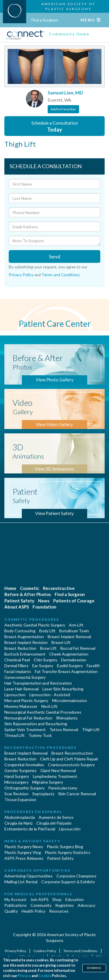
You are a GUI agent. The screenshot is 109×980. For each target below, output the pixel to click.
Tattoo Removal (64, 729)
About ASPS (17, 607)
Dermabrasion (74, 660)
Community (41, 905)
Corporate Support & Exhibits (68, 882)
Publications (16, 905)
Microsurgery (16, 782)
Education (75, 899)
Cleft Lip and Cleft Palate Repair (69, 759)
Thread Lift (15, 735)
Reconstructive (59, 588)
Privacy (24, 976)
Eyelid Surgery (70, 666)
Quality (11, 911)
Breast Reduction (20, 648)
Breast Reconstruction (72, 753)
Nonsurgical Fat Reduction (28, 718)
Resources (59, 911)
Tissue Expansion (20, 799)
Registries (65, 905)
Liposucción (70, 829)
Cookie (45, 976)
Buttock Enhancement (25, 654)
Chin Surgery (45, 660)
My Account (15, 899)
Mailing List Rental (21, 882)
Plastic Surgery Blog (65, 847)
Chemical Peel (17, 660)
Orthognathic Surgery (24, 788)
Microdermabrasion (69, 700)
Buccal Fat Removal (78, 648)
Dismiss (94, 968)
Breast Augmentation (24, 637)
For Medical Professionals (38, 894)
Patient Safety (19, 601)
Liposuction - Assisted (50, 695)
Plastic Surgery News (24, 847)
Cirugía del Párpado (54, 823)
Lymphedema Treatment (55, 776)
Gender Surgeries (20, 770)
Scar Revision (16, 794)
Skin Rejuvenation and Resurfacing (36, 724)
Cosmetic (30, 588)
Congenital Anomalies (24, 765)
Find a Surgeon (45, 20)
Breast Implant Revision (26, 642)
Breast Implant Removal (69, 637)
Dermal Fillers (16, 666)
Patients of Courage (74, 601)
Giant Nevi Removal (58, 770)
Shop (57, 899)
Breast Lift (61, 642)
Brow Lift (48, 648)
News (44, 601)
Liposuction (15, 695)
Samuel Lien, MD (65, 93)
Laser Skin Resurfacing (63, 689)
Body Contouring (20, 631)
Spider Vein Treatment (25, 729)
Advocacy (86, 905)
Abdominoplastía (20, 817)
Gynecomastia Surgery (25, 677)
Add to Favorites (63, 109)
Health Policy (33, 911)
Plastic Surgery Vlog (23, 852)
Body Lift (47, 631)
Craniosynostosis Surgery (71, 765)
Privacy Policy (21, 275)
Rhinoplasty (67, 718)
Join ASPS (39, 899)
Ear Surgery (43, 666)
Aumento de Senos (56, 817)
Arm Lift (76, 625)
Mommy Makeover (21, 706)
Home (10, 588)
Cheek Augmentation (69, 654)
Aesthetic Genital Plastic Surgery (35, 625)
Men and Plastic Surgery (26, 700)
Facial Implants (18, 671)
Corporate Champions (76, 876)
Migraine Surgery (48, 782)
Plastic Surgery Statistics (68, 852)
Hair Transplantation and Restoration (38, 683)
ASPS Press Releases (24, 858)
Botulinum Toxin (74, 631)
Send (54, 256)
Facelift (93, 666)
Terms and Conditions (61, 275)
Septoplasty (43, 794)
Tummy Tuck (40, 735)
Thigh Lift (91, 729)
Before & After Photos (28, 594)
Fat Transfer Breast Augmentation (66, 671)
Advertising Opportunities (28, 876)
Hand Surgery (17, 776)
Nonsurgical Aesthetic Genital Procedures (43, 712)
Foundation (44, 607)
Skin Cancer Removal (77, 794)
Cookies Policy (45, 951)
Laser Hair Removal (22, 689)
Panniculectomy (63, 788)
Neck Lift (49, 706)
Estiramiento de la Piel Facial (30, 829)
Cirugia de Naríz (18, 823)
